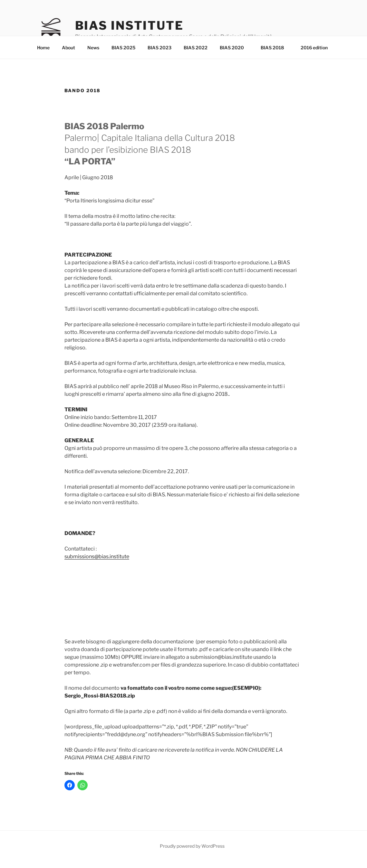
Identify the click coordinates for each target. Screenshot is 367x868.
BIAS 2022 (196, 48)
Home (43, 48)
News (93, 48)
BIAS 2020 (235, 48)
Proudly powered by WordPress (192, 846)
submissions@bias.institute (97, 556)
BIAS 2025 (123, 48)
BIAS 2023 (159, 48)
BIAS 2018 (275, 48)
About (68, 48)
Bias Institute (129, 25)
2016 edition (314, 48)
